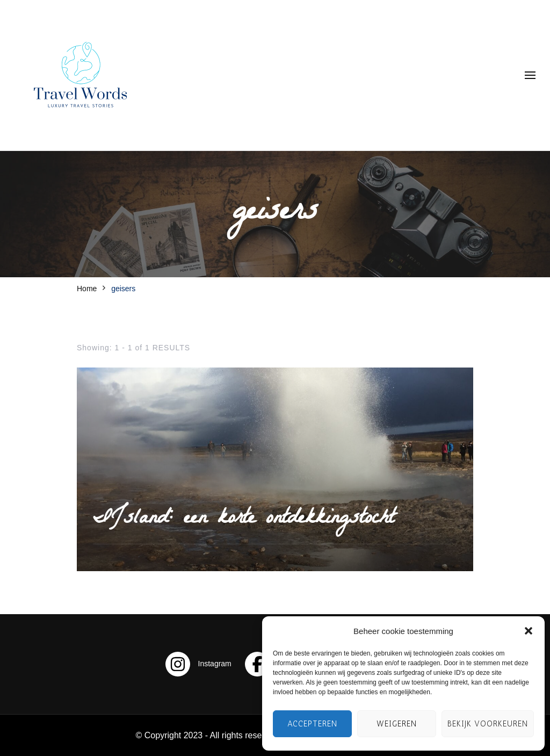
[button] (529, 631)
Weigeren (397, 724)
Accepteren (312, 724)
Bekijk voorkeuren (488, 724)
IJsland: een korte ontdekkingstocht (244, 520)
